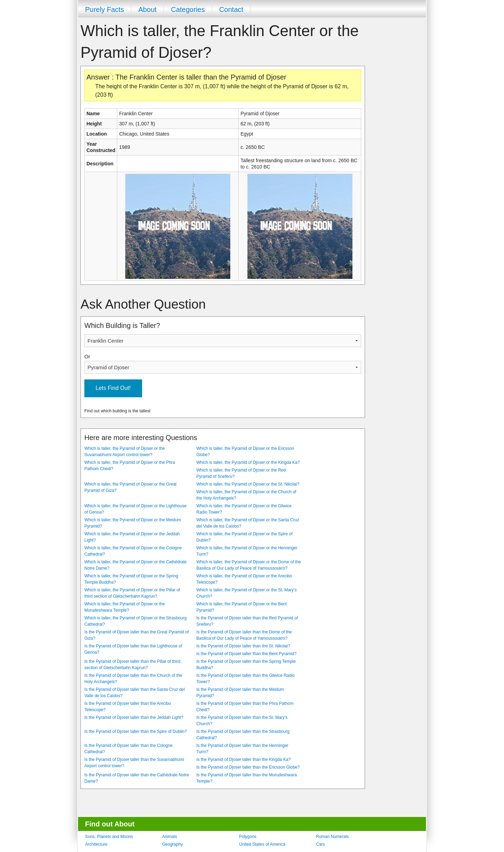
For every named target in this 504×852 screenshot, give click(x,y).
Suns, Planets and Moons (109, 837)
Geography (172, 844)
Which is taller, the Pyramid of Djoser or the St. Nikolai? (248, 484)
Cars (320, 844)
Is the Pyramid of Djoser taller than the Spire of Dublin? (136, 731)
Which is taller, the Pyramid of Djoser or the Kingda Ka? (248, 462)
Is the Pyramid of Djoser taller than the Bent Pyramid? (246, 654)
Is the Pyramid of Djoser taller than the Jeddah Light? (134, 717)
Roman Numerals (332, 837)
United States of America (262, 844)
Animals (170, 837)
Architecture (96, 844)
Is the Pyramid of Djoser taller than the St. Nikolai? (243, 646)
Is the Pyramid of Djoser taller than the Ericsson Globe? (248, 767)
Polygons (248, 837)
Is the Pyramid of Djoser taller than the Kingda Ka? (243, 760)
